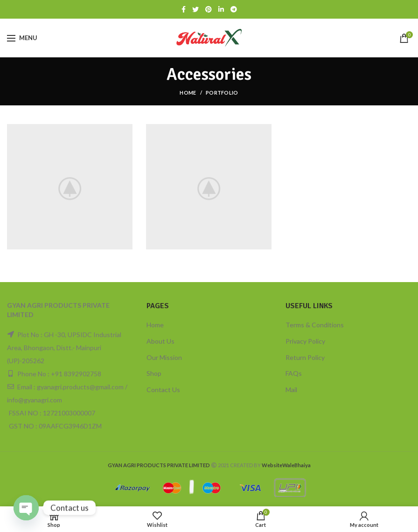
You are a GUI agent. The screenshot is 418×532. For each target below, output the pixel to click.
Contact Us (163, 390)
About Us (160, 341)
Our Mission (164, 357)
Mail (291, 390)
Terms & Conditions (315, 325)
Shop (154, 373)
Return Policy (305, 357)
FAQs (294, 373)
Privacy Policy (305, 341)
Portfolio (222, 93)
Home (188, 93)
